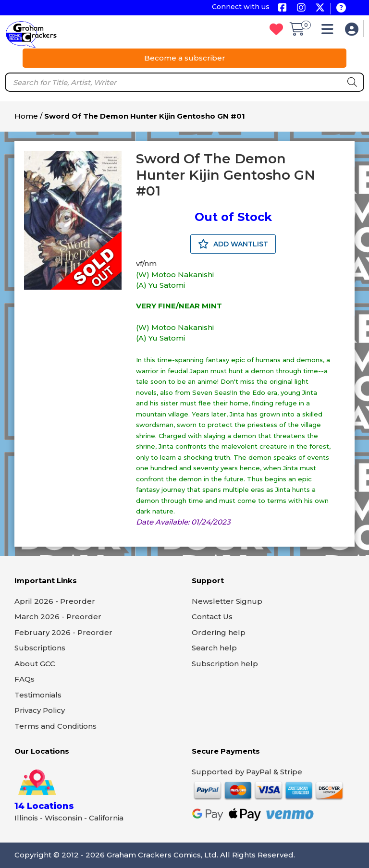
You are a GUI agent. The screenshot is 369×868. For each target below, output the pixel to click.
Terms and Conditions (55, 726)
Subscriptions (40, 648)
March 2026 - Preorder (58, 617)
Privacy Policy (40, 710)
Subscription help (225, 664)
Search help (214, 648)
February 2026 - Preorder (63, 632)
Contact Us (212, 617)
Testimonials (38, 695)
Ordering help (219, 632)
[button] (330, 31)
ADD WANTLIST (233, 244)
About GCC (35, 664)
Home (26, 116)
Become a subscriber (185, 58)
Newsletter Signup (227, 601)
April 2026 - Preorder (55, 601)
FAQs (25, 679)
